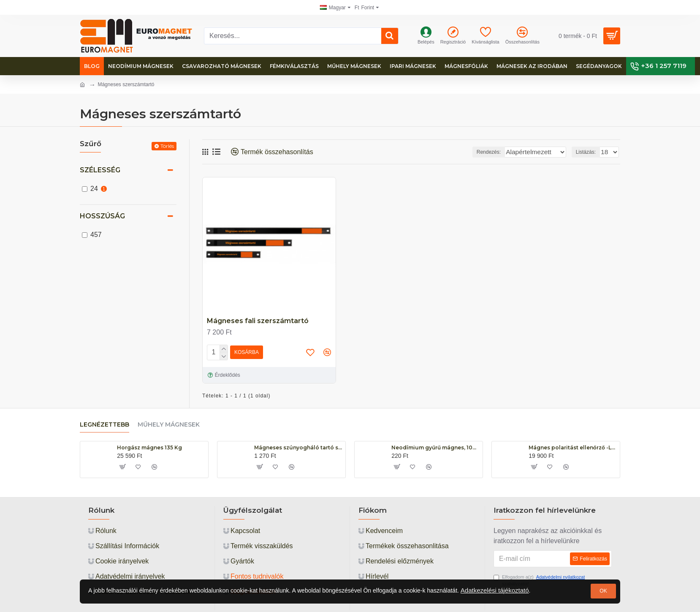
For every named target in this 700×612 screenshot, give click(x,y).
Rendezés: (487, 152)
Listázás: (588, 152)
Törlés (167, 146)
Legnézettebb (104, 425)
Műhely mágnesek (169, 425)
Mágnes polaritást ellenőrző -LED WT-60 (573, 447)
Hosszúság (102, 216)
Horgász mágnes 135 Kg (149, 447)
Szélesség (100, 170)
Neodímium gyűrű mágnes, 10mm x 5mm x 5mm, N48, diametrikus (435, 447)
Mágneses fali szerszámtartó (258, 321)
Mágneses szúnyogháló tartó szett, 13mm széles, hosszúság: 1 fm (298, 447)
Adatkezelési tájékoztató (495, 590)
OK (603, 591)
